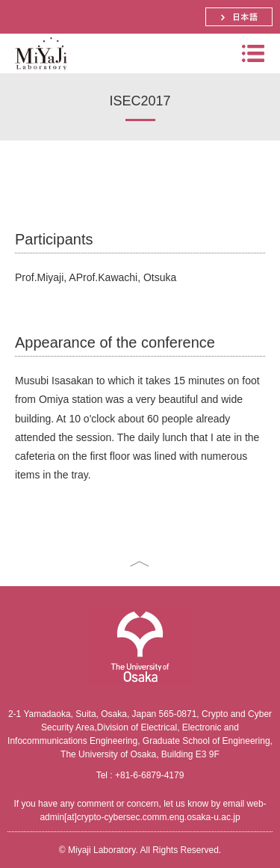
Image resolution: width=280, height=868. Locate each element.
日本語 (239, 17)
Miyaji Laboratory (39, 73)
